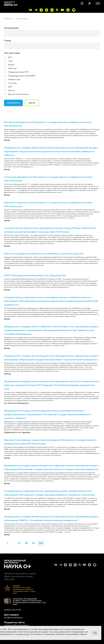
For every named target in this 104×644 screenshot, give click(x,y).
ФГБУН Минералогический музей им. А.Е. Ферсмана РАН (35, 275)
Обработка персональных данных (20, 573)
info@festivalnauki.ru (14, 617)
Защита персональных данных (18, 576)
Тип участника (12, 53)
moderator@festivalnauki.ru (17, 625)
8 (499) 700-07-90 (12, 610)
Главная (8, 19)
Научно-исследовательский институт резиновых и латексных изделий (44, 254)
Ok (95, 633)
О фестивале (22, 19)
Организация (11, 28)
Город (7, 40)
